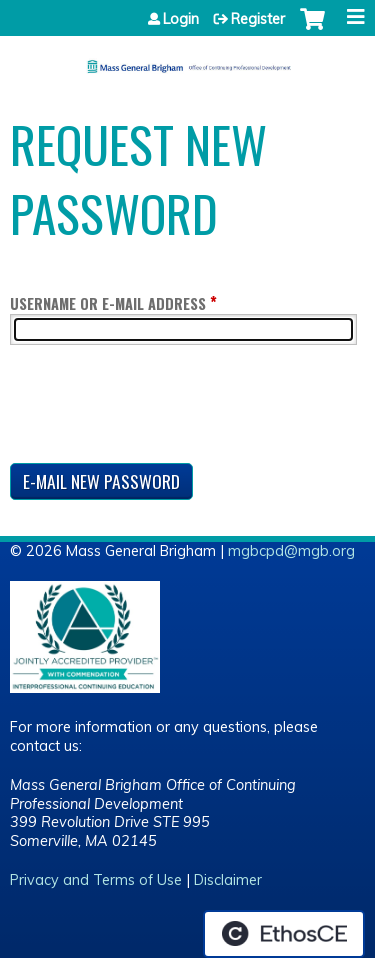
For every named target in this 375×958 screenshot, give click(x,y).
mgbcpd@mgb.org (291, 551)
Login (181, 19)
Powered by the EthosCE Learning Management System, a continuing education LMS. (284, 934)
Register (258, 19)
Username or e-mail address (108, 303)
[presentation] (162, 408)
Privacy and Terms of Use (96, 880)
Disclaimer (228, 880)
